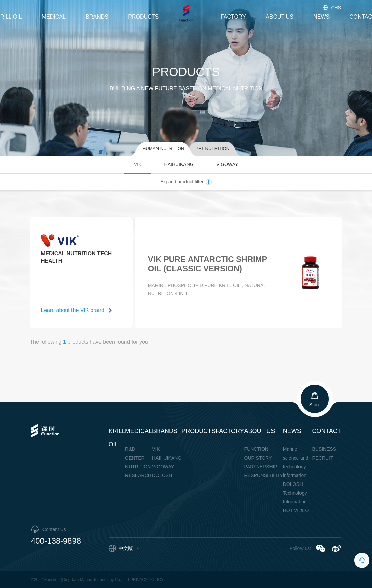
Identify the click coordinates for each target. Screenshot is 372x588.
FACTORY (233, 17)
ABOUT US (280, 17)
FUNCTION (256, 449)
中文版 (124, 548)
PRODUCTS (143, 17)
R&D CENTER (135, 453)
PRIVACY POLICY (147, 580)
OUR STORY (258, 458)
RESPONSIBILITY (264, 475)
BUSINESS (324, 449)
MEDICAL (54, 17)
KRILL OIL (117, 438)
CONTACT (326, 431)
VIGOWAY (227, 164)
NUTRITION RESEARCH (138, 471)
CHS (332, 8)
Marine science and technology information (296, 462)
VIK (138, 164)
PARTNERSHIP (261, 467)
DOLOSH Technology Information (295, 493)
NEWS (321, 17)
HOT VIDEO (296, 510)
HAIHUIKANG (179, 164)
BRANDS (97, 17)
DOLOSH (162, 475)
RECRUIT (322, 458)
